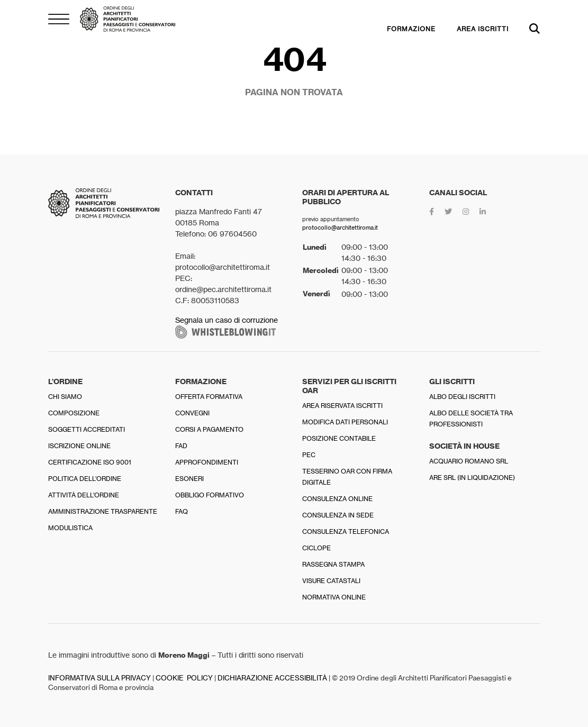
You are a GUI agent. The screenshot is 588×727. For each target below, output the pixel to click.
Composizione (74, 413)
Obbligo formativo (210, 495)
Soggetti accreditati (87, 429)
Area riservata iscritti (342, 406)
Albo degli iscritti (462, 397)
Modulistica (70, 528)
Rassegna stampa (333, 564)
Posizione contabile (339, 438)
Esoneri (189, 479)
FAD (181, 446)
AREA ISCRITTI (483, 29)
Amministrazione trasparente (103, 511)
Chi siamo (65, 397)
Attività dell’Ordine (84, 495)
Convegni (192, 413)
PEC (309, 455)
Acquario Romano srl (469, 461)
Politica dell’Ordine (85, 479)
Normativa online (334, 597)
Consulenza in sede (338, 515)
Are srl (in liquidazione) (472, 478)
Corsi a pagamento (209, 429)
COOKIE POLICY (184, 678)
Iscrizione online (79, 446)
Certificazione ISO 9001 (90, 462)
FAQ (182, 511)
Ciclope (316, 548)
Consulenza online (337, 499)
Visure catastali (331, 581)
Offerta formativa (209, 397)
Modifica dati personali (345, 422)
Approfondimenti (207, 462)
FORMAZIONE (411, 29)
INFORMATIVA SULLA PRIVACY (99, 678)
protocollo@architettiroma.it (340, 228)
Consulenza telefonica (346, 531)
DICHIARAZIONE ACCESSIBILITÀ (272, 678)
